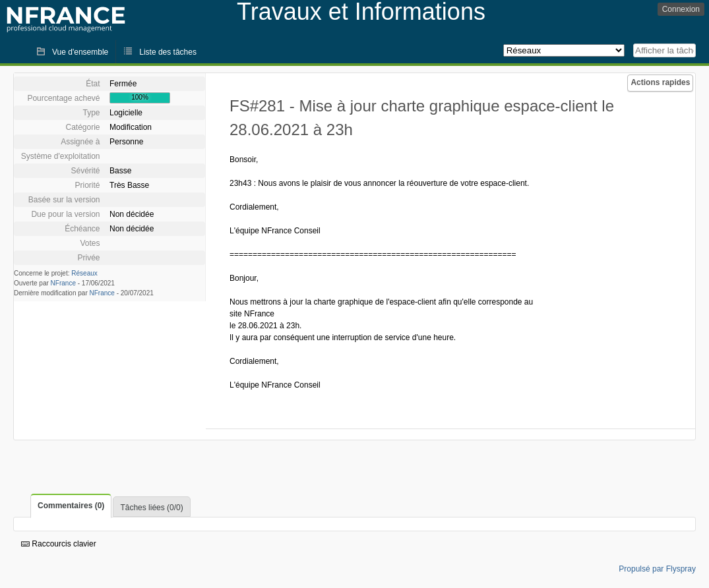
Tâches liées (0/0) (151, 508)
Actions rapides (660, 82)
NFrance (63, 283)
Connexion (681, 9)
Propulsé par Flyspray (657, 569)
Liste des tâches (168, 52)
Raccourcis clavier (59, 544)
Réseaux (84, 273)
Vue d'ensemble (80, 52)
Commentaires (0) (71, 506)
